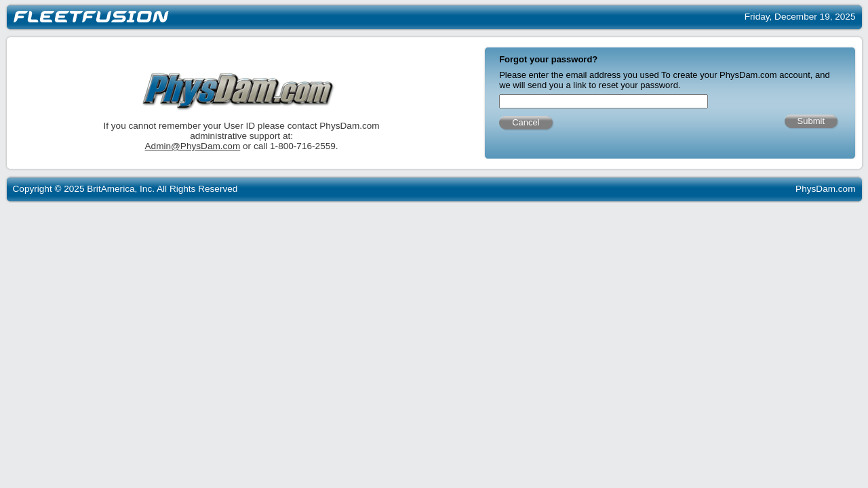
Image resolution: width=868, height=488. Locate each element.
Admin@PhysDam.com (266, 148)
